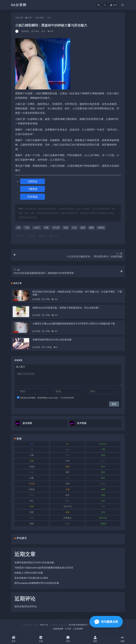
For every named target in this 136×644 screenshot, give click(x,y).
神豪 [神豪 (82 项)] (103, 489)
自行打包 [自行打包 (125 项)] (68, 506)
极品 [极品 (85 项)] (103, 478)
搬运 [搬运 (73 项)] (103, 472)
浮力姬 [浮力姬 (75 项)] (32, 484)
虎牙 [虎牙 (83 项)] (103, 506)
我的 (95, 639)
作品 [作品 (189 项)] (68, 455)
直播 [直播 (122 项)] (68, 489)
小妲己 (37, 228)
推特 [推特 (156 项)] (68, 472)
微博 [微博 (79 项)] (68, 467)
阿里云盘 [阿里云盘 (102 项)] (103, 518)
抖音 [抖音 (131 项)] (32, 472)
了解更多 (33, 189)
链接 (53, 236)
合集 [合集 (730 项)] (32, 461)
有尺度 (56, 228)
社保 (74, 228)
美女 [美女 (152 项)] (103, 501)
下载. (27, 228)
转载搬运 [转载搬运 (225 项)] (68, 518)
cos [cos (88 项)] (68, 444)
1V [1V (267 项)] (32, 444)
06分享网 (19, 5)
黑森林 (101, 228)
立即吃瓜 (33, 181)
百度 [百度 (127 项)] (68, 484)
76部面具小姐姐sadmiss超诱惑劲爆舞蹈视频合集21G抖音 (44, 568)
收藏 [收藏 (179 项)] (32, 478)
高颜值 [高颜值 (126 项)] (103, 524)
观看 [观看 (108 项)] (32, 512)
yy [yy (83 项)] (68, 449)
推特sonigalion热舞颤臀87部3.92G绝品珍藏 (37, 583)
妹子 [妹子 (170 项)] (103, 461)
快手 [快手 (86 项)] (103, 467)
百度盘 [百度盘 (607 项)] (32, 489)
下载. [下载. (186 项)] (103, 449)
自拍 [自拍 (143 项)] (32, 506)
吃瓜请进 (33, 197)
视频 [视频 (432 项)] (68, 512)
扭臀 (46, 228)
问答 (68, 639)
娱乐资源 (40, 18)
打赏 (20, 236)
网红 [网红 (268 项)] (68, 501)
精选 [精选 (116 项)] (103, 495)
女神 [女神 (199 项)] (68, 461)
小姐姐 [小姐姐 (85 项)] (32, 467)
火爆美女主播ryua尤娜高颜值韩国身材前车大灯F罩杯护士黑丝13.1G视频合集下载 (74, 323)
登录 (114, 5)
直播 (66, 228)
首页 (30, 18)
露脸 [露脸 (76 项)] (32, 524)
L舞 (18, 228)
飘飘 (91, 228)
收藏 (31, 236)
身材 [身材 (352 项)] (32, 518)
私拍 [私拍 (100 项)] (32, 495)
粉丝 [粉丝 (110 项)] (68, 495)
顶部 (122, 639)
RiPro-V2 (44, 625)
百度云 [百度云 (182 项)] (103, 484)
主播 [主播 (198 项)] (32, 455)
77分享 (68, 629)
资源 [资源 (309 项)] (103, 512)
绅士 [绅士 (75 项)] (32, 501)
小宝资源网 (78, 629)
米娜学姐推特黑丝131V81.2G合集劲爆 (52, 340)
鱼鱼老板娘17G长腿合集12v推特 (31, 578)
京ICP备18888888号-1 (79, 625)
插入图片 (21, 367)
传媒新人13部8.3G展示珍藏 (29, 573)
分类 (41, 639)
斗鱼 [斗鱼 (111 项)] (68, 478)
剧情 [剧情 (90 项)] (103, 455)
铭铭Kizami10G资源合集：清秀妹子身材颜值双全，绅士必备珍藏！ (66, 308)
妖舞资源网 (58, 629)
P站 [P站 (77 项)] (32, 449)
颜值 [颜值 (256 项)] (68, 524)
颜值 (83, 228)
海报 (43, 236)
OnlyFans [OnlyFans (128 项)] (103, 444)
